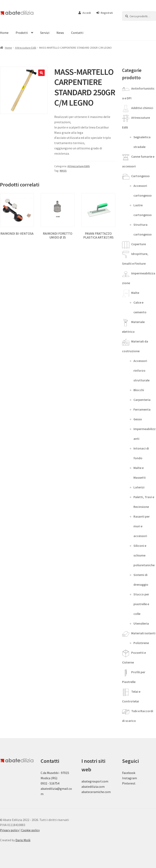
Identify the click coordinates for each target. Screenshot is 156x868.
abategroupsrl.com (95, 781)
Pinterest (129, 783)
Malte (135, 293)
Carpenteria (142, 400)
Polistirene (141, 643)
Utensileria (141, 623)
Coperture (139, 244)
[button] (41, 73)
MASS (63, 171)
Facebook (129, 773)
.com (107, 792)
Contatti (77, 33)
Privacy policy (9, 830)
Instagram (129, 778)
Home (8, 48)
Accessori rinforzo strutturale (141, 370)
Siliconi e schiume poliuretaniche (144, 555)
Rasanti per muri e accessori (142, 526)
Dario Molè (23, 840)
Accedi (85, 13)
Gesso (138, 419)
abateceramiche (93, 792)
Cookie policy (30, 830)
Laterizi (139, 487)
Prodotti (22, 33)
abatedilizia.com (93, 787)
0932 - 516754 (50, 783)
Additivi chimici (142, 108)
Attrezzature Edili (26, 48)
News (60, 33)
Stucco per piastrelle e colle (141, 604)
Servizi (45, 33)
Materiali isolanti (143, 633)
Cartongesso (140, 176)
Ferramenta (142, 409)
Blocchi (139, 390)
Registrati (105, 13)
